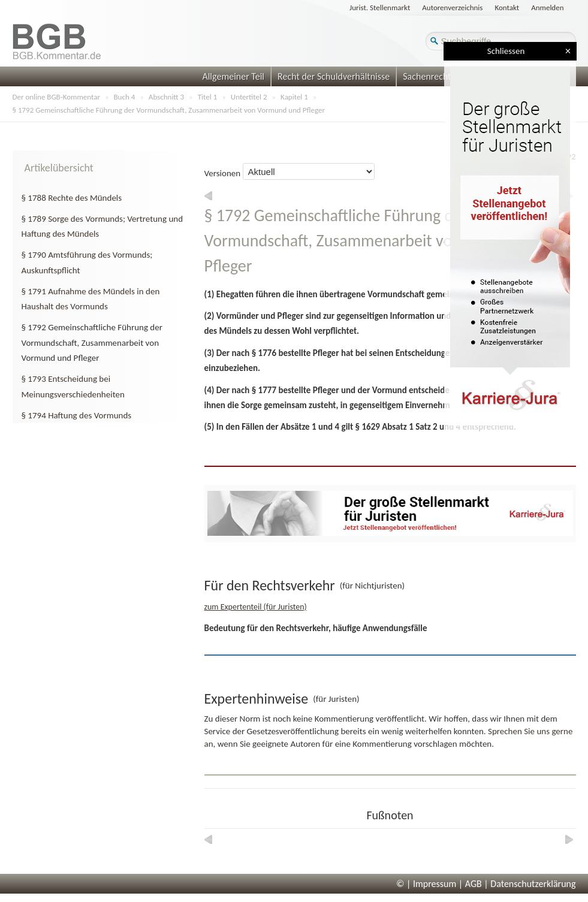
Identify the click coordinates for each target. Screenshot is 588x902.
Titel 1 (208, 97)
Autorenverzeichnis (452, 7)
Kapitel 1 (294, 97)
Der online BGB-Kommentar (56, 97)
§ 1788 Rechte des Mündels (72, 198)
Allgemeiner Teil (233, 76)
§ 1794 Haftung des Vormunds (77, 415)
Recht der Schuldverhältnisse (334, 76)
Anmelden (547, 7)
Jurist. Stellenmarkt (380, 7)
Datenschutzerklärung (533, 884)
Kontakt (507, 7)
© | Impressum (426, 884)
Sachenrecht (427, 76)
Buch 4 (125, 97)
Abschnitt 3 (166, 97)
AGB (474, 884)
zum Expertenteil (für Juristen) (256, 607)
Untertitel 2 (249, 97)
